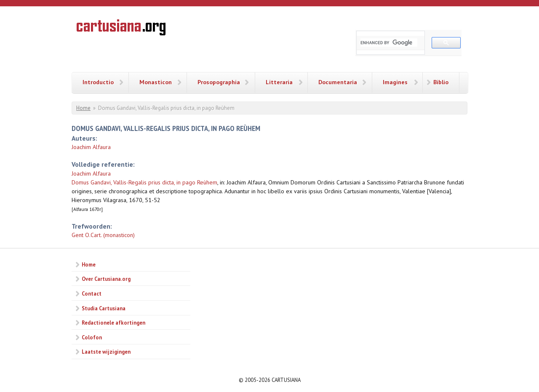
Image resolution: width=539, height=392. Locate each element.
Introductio (98, 82)
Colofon (92, 337)
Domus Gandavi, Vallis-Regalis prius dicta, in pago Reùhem (144, 182)
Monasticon (156, 82)
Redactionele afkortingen (113, 323)
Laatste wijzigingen (106, 352)
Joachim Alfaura (91, 147)
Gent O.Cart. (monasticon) (103, 235)
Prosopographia (219, 82)
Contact (92, 293)
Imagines (395, 82)
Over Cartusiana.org (106, 279)
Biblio (441, 82)
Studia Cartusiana (104, 308)
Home (83, 108)
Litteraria (279, 82)
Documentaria (338, 82)
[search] (389, 43)
